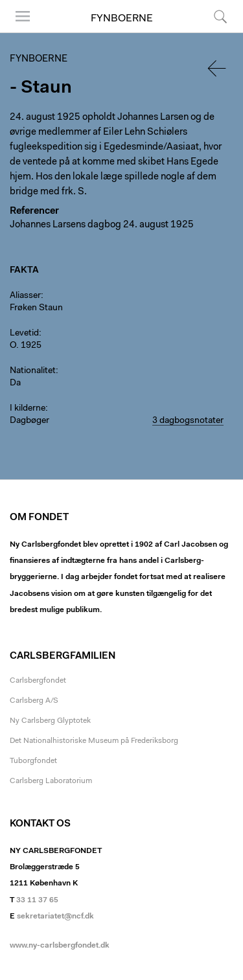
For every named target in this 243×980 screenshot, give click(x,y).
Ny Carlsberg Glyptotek (50, 721)
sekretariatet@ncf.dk (55, 917)
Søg (220, 16)
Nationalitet (33, 371)
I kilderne (28, 409)
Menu (23, 16)
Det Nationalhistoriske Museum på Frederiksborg (94, 741)
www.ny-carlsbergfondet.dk (60, 946)
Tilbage (218, 68)
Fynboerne (122, 19)
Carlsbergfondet (38, 681)
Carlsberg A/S (34, 701)
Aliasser (25, 296)
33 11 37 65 (37, 900)
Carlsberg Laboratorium (51, 781)
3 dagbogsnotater (188, 421)
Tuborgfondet (33, 761)
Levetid (24, 334)
